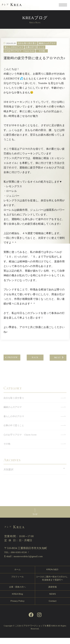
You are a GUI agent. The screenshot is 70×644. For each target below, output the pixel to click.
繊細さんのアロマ (13, 412)
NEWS (53, 600)
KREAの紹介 (52, 575)
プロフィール (18, 582)
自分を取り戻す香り (15, 402)
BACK (35, 362)
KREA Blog (17, 600)
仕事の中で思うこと (15, 430)
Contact (53, 607)
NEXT (59, 362)
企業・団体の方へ (17, 593)
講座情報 (53, 593)
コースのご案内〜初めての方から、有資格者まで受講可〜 (53, 584)
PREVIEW (11, 362)
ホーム (17, 575)
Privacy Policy (17, 607)
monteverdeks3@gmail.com (29, 562)
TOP (35, 520)
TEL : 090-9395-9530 (16, 558)
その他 (7, 449)
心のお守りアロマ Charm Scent (21, 440)
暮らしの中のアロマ (15, 421)
